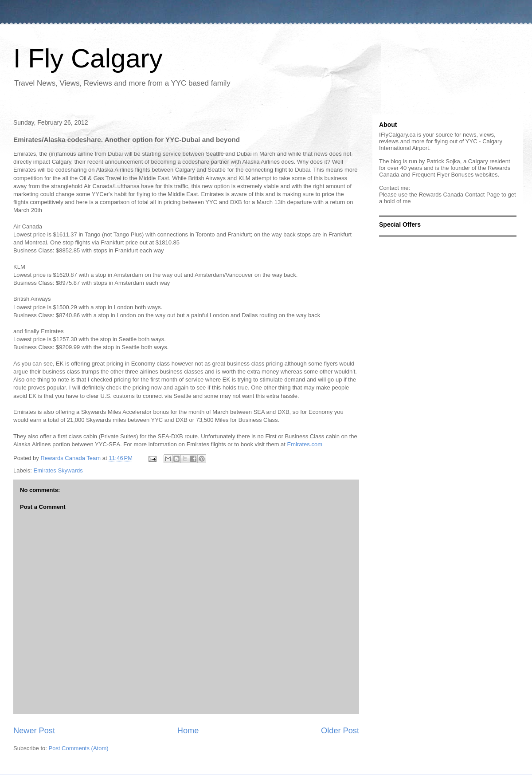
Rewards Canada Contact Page (460, 195)
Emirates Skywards (58, 470)
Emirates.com (305, 444)
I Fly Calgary (88, 58)
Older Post (340, 731)
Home (188, 731)
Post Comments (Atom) (79, 748)
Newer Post (34, 731)
